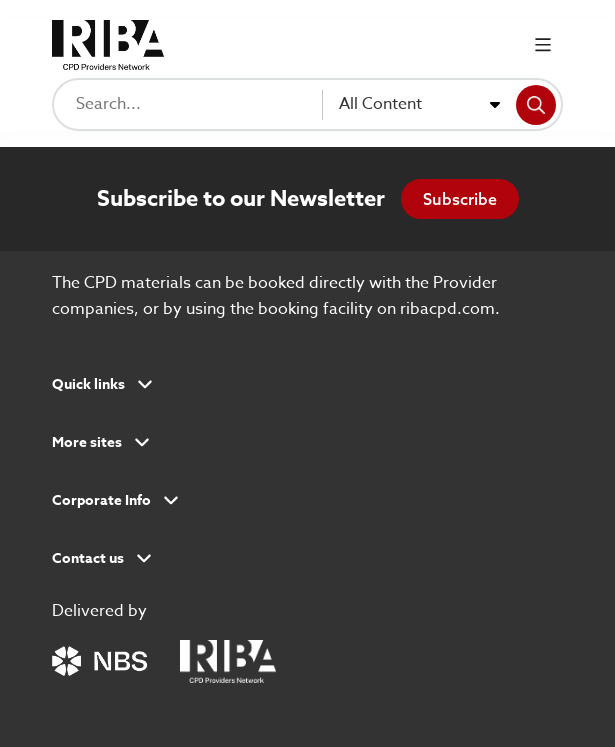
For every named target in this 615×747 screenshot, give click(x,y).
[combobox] (419, 105)
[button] (307, 391)
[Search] (536, 105)
